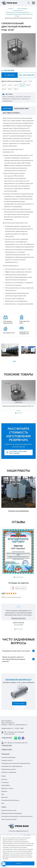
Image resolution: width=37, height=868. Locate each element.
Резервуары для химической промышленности (16, 763)
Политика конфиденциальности (19, 831)
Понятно (19, 863)
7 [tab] (23, 577)
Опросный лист (27, 75)
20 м (16, 85)
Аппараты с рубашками (9, 772)
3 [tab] (18, 413)
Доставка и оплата (7, 788)
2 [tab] (17, 413)
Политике (13, 853)
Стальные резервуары (8, 757)
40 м (4, 89)
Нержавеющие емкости (9, 769)
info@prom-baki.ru (7, 749)
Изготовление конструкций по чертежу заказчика (17, 816)
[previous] (4, 350)
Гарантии (4, 791)
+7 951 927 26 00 (6, 738)
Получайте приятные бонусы (10, 800)
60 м (16, 89)
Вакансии (4, 797)
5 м (30, 81)
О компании (5, 782)
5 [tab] (21, 413)
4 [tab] (20, 413)
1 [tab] (16, 413)
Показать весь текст (19, 618)
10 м (4, 85)
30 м (28, 85)
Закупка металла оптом (9, 810)
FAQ (3, 794)
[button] (34, 35)
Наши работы (6, 785)
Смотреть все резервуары (18, 511)
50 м (10, 89)
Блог (3, 803)
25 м (22, 85)
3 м (25, 81)
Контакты (4, 779)
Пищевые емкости (7, 760)
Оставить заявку (19, 703)
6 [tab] (21, 577)
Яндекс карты (19, 588)
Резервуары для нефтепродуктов (12, 766)
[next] (33, 350)
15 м (10, 85)
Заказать (10, 75)
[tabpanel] (18, 395)
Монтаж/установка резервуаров (12, 813)
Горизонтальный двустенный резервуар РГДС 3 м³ (18, 406)
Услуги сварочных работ (9, 819)
